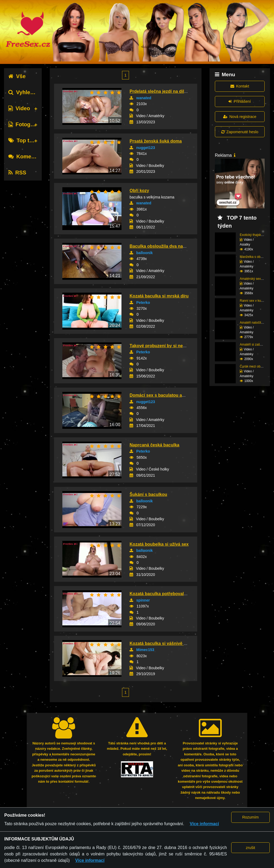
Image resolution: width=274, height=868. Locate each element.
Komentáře (26, 156)
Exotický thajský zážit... (256, 235)
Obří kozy (139, 191)
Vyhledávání (28, 92)
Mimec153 (145, 650)
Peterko (143, 303)
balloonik (144, 253)
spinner (143, 600)
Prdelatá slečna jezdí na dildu (159, 91)
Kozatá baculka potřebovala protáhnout (170, 594)
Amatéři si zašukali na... (257, 345)
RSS (17, 173)
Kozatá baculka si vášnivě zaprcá (163, 643)
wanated (144, 98)
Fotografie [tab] (25, 124)
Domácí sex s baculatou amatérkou (165, 395)
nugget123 (146, 148)
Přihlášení (240, 101)
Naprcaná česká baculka (154, 445)
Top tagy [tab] (23, 140)
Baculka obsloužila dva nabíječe (162, 246)
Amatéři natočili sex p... (256, 323)
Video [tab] (19, 108)
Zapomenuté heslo (240, 132)
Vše (17, 76)
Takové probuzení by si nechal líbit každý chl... (177, 346)
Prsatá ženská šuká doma (156, 141)
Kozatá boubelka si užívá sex (159, 544)
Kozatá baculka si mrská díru (159, 296)
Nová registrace (240, 117)
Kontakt (240, 86)
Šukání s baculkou (148, 494)
